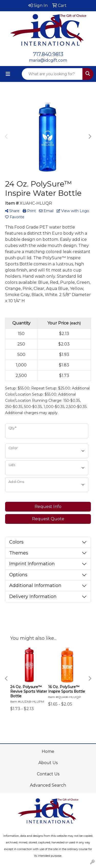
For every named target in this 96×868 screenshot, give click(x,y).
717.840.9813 (48, 54)
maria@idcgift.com (48, 60)
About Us (48, 763)
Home (48, 751)
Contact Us (48, 774)
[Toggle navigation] (8, 74)
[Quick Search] (52, 74)
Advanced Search (48, 785)
